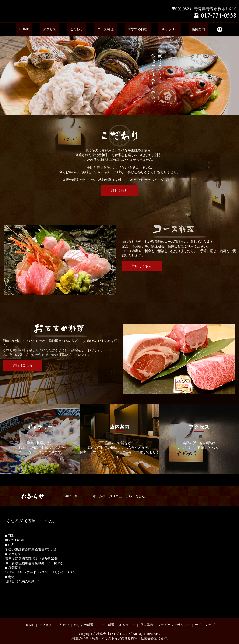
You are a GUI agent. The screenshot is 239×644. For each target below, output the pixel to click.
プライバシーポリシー (174, 625)
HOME (43, 30)
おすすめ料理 (131, 30)
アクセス (62, 30)
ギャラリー (157, 30)
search (197, 29)
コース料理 (105, 30)
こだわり (83, 30)
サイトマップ (205, 625)
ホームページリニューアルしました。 (120, 496)
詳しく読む (119, 190)
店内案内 (180, 30)
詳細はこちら (142, 266)
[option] (119, 75)
